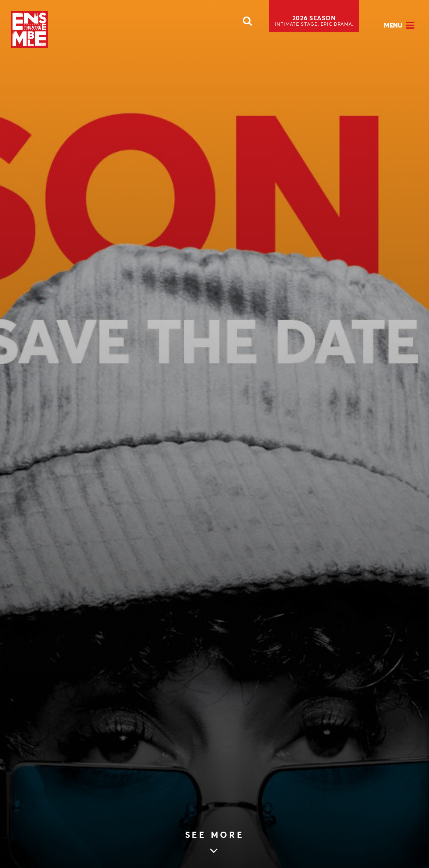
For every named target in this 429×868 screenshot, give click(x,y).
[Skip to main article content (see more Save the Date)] (215, 843)
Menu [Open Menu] (393, 25)
